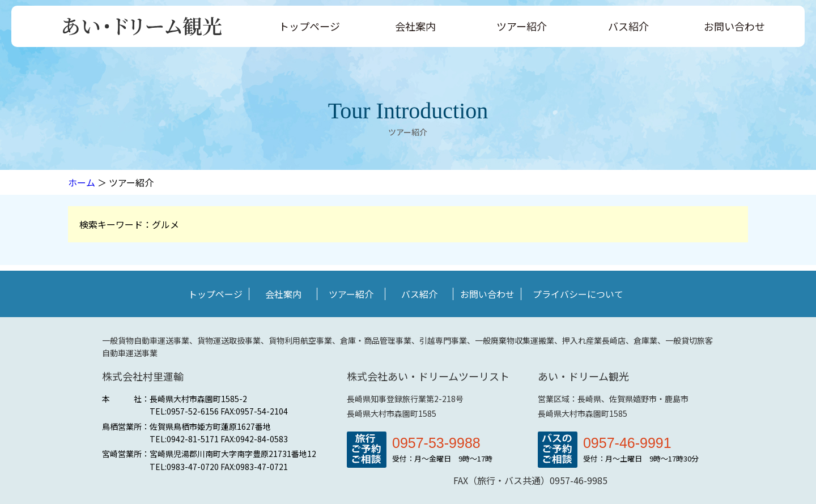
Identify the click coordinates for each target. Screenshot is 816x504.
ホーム (82, 182)
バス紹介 (628, 26)
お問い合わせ (734, 26)
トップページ (309, 26)
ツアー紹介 (522, 26)
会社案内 (415, 26)
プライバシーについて (578, 294)
